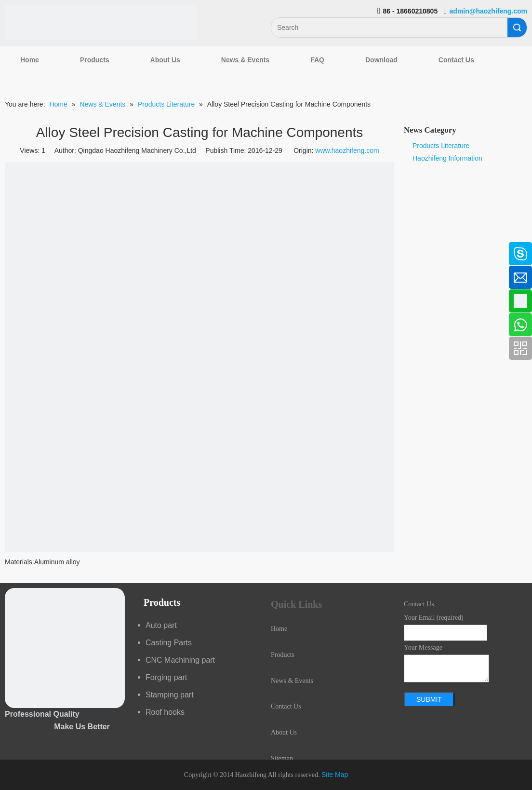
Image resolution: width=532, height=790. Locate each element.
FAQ (317, 60)
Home (30, 60)
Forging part (166, 677)
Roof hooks (165, 712)
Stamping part (170, 695)
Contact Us (456, 60)
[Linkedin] (12, 274)
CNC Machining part (180, 660)
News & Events (245, 60)
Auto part (161, 625)
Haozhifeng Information (447, 158)
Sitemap (282, 758)
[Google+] (12, 300)
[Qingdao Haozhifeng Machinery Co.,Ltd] (101, 22)
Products (95, 60)
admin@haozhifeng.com (488, 11)
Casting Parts (169, 643)
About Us (165, 60)
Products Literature (441, 146)
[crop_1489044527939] (65, 648)
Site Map (335, 775)
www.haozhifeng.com (347, 150)
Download (381, 60)
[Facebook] (12, 249)
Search (517, 27)
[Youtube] (12, 326)
